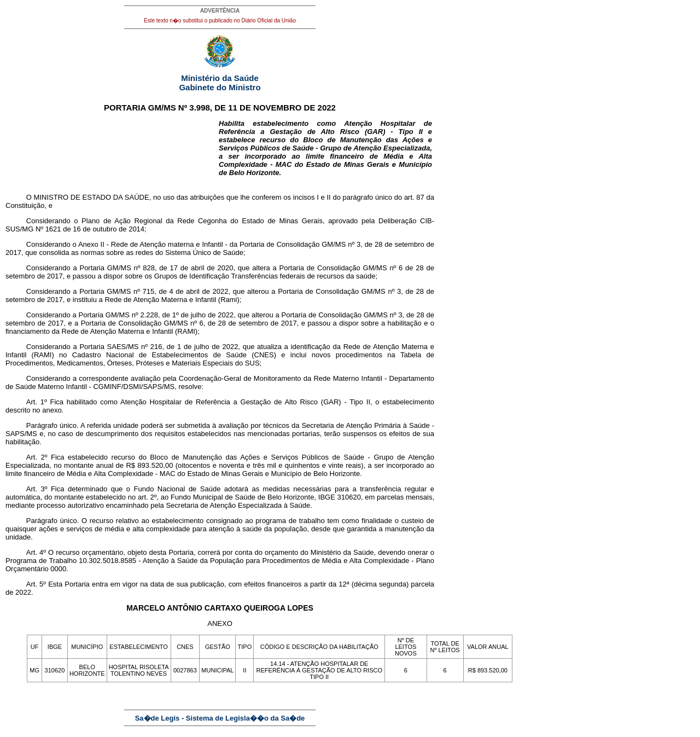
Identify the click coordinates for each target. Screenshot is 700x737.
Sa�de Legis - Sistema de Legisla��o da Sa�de (220, 718)
